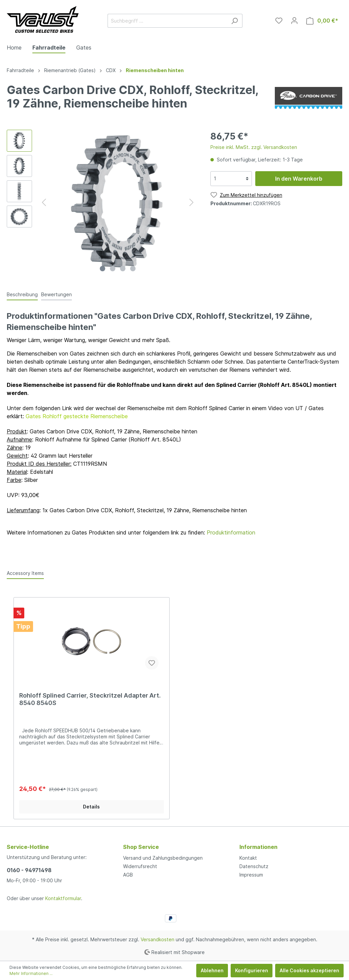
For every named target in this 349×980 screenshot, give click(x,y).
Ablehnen (212, 970)
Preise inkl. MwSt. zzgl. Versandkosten (254, 147)
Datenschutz (254, 866)
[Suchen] (235, 21)
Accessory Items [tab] (25, 573)
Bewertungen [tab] (56, 294)
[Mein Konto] (294, 21)
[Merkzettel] (279, 21)
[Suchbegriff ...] (167, 21)
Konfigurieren (252, 970)
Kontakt (248, 858)
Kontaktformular (63, 898)
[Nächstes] (192, 202)
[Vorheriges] (44, 202)
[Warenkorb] (322, 21)
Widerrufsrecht (140, 866)
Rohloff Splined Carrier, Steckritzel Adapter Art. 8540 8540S (90, 699)
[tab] (22, 294)
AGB (128, 875)
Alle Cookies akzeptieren (309, 970)
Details (91, 807)
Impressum (251, 875)
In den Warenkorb (299, 179)
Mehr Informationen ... (31, 973)
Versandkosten (157, 939)
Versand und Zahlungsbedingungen (163, 858)
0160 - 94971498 (29, 870)
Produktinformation (231, 532)
